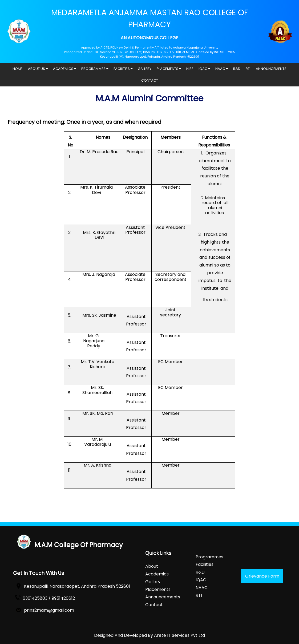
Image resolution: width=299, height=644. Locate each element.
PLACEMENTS (169, 69)
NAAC (222, 69)
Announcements (163, 597)
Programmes (209, 557)
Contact (154, 605)
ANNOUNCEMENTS (271, 69)
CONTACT (150, 80)
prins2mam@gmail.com (49, 610)
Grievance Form (262, 576)
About (152, 566)
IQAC (204, 69)
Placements (158, 589)
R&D (237, 69)
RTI (248, 69)
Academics (157, 574)
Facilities (205, 564)
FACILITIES (123, 69)
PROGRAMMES (95, 69)
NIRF (190, 69)
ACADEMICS (64, 69)
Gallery (153, 582)
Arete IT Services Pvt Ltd (179, 635)
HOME (18, 69)
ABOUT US (38, 69)
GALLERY (145, 69)
